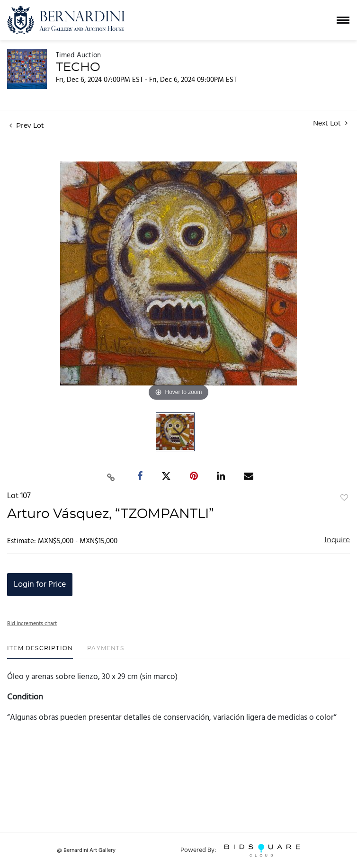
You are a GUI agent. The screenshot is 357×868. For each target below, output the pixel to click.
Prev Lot (27, 126)
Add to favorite (344, 498)
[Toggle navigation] (343, 20)
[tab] (40, 652)
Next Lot (330, 123)
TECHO (78, 67)
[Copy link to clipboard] (111, 476)
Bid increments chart (32, 624)
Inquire (337, 540)
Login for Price (40, 585)
